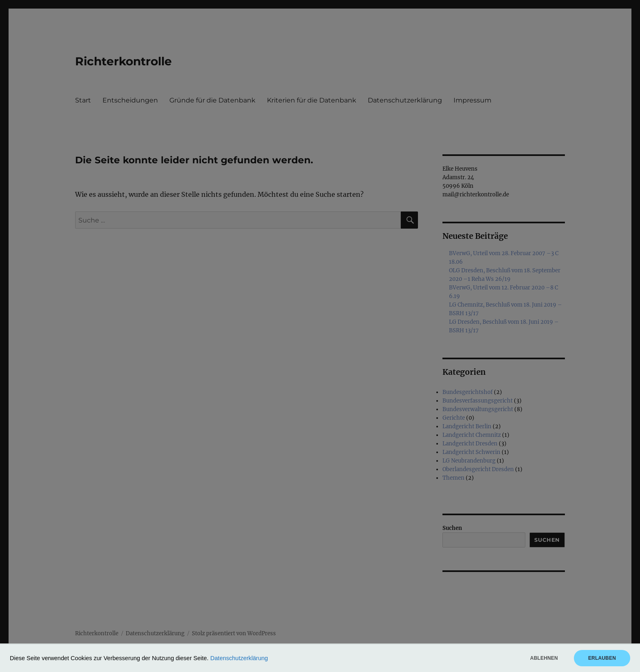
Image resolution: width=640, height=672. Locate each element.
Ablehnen (544, 658)
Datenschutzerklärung (239, 658)
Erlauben (602, 658)
